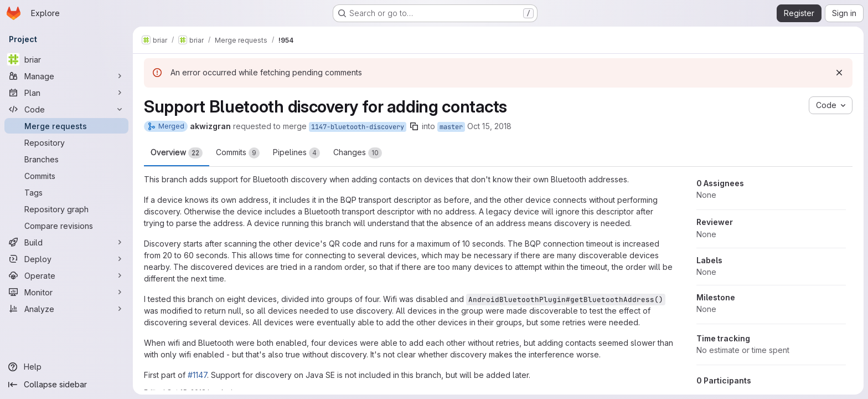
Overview (177, 153)
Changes (358, 153)
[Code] (66, 109)
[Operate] (66, 275)
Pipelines (296, 153)
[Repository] (66, 142)
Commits (238, 153)
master (451, 127)
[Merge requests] (66, 126)
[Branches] (66, 159)
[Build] (66, 242)
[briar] (66, 59)
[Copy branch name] (414, 126)
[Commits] (66, 176)
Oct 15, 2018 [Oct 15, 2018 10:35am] (489, 126)
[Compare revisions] (66, 226)
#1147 (197, 375)
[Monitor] (66, 292)
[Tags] (66, 192)
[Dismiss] (839, 73)
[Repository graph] (66, 209)
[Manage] (66, 76)
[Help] (66, 367)
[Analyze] (66, 309)
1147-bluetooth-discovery (358, 127)
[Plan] (66, 93)
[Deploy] (66, 259)
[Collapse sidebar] (66, 385)
